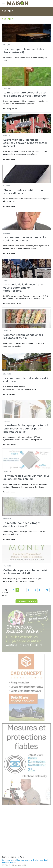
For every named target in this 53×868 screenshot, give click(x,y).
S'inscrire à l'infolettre (26, 601)
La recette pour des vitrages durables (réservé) (22, 525)
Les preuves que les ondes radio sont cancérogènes (25, 239)
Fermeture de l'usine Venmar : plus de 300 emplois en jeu (26, 477)
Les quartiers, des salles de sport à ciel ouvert (26, 380)
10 (47, 590)
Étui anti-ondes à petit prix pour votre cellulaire (25, 192)
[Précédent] (10, 590)
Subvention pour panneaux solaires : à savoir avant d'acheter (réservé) (25, 143)
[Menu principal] (3, 3)
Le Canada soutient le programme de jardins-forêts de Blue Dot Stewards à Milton (26, 861)
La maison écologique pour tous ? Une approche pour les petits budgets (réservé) (26, 429)
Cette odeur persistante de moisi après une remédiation (25, 572)
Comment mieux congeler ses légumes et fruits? (23, 336)
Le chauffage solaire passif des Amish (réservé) (23, 51)
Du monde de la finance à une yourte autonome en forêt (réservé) (23, 288)
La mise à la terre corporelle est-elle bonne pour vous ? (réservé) (25, 94)
